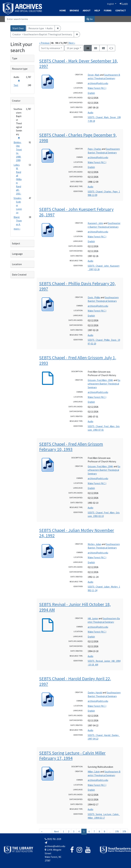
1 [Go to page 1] (64, 832)
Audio (91, 113)
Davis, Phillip (94, 297)
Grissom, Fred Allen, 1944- (100, 380)
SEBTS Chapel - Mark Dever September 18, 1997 (79, 64)
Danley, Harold (95, 693)
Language (17, 254)
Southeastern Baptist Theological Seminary (104, 384)
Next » (72, 43)
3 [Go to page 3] (74, 832)
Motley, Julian (94, 544)
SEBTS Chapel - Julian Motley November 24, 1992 (77, 533)
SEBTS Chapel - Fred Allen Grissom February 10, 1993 (71, 447)
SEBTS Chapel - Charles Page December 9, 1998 (78, 138)
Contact (121, 10)
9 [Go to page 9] (104, 832)
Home (63, 10)
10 (73, 48)
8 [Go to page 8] (99, 832)
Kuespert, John (95, 223)
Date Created (19, 275)
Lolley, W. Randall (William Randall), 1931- (18, 179)
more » (17, 229)
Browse (74, 10)
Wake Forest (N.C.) (97, 88)
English (111, 4)
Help (97, 10)
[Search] (45, 19)
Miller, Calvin (94, 772)
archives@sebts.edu (98, 83)
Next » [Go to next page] (56, 833)
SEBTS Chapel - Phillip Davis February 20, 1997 (77, 286)
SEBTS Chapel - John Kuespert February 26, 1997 (76, 212)
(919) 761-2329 (53, 839)
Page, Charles (94, 149)
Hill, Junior (93, 618)
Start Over (18, 28)
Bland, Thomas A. (18, 221)
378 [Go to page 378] (117, 832)
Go (90, 19)
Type (15, 58)
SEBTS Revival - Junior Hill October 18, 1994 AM (75, 607)
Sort (51, 48)
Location (17, 264)
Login (124, 4)
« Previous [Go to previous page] (46, 833)
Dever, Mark (94, 75)
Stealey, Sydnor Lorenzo (18, 205)
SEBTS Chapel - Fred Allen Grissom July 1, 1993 (78, 360)
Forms (108, 10)
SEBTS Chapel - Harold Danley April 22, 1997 (75, 681)
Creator (16, 101)
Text (16, 85)
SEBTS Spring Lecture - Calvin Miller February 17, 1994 (72, 756)
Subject (16, 243)
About (87, 10)
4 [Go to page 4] (79, 832)
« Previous (44, 43)
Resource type (20, 69)
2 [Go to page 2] (69, 832)
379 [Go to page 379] (124, 832)
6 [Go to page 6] (89, 832)
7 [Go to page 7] (94, 832)
